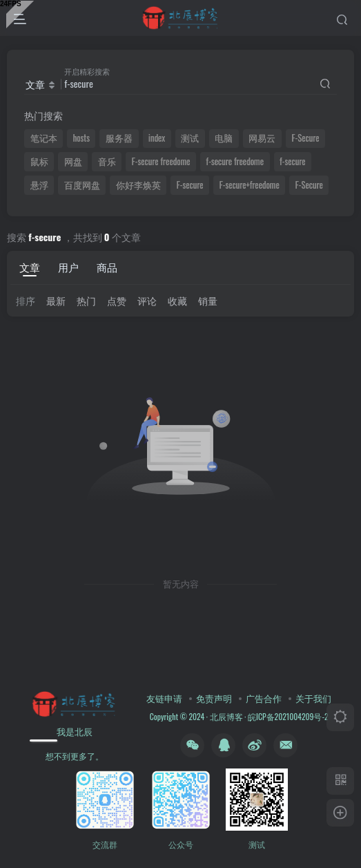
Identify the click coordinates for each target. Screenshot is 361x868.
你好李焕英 (138, 185)
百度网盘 (82, 185)
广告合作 (264, 698)
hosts (81, 138)
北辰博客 (226, 716)
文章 (30, 267)
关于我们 (313, 698)
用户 (68, 267)
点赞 (117, 300)
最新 (56, 300)
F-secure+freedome (250, 185)
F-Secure (306, 138)
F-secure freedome (161, 161)
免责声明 (214, 698)
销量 (208, 300)
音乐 (107, 161)
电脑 (224, 138)
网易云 (262, 138)
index (157, 138)
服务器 (119, 138)
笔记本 (44, 138)
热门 (86, 300)
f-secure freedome (235, 161)
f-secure (292, 161)
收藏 (177, 300)
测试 (190, 138)
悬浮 (39, 185)
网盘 (73, 161)
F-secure (190, 185)
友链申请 (164, 698)
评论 (147, 300)
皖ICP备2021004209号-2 (287, 716)
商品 (107, 267)
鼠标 (39, 161)
